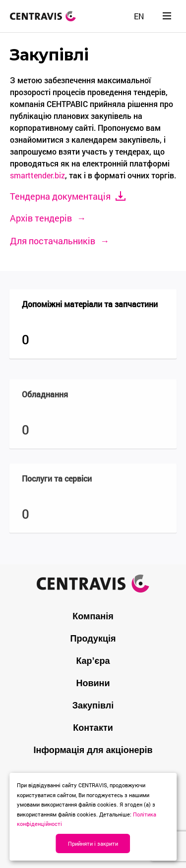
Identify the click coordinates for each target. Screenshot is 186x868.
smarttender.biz (37, 175)
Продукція (93, 639)
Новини (93, 683)
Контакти (93, 728)
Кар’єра (93, 661)
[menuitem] (139, 16)
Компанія (93, 616)
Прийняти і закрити (93, 843)
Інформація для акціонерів (93, 750)
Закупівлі (93, 705)
